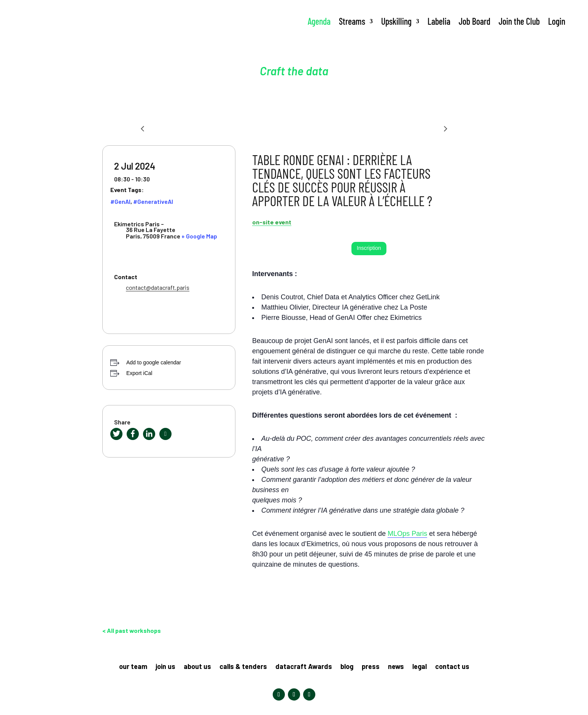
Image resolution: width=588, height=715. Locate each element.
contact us (452, 667)
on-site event (272, 222)
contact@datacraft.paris (158, 287)
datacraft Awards (304, 667)
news (396, 667)
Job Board (474, 21)
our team (133, 667)
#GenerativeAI (153, 201)
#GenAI (120, 201)
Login (557, 21)
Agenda (319, 21)
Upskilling (396, 21)
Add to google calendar (154, 362)
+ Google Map (199, 236)
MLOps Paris (407, 534)
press (371, 667)
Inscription (369, 248)
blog (347, 667)
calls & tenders (243, 667)
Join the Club (519, 21)
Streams (352, 21)
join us (165, 667)
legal (420, 667)
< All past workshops (132, 630)
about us (197, 667)
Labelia (439, 21)
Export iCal (139, 373)
